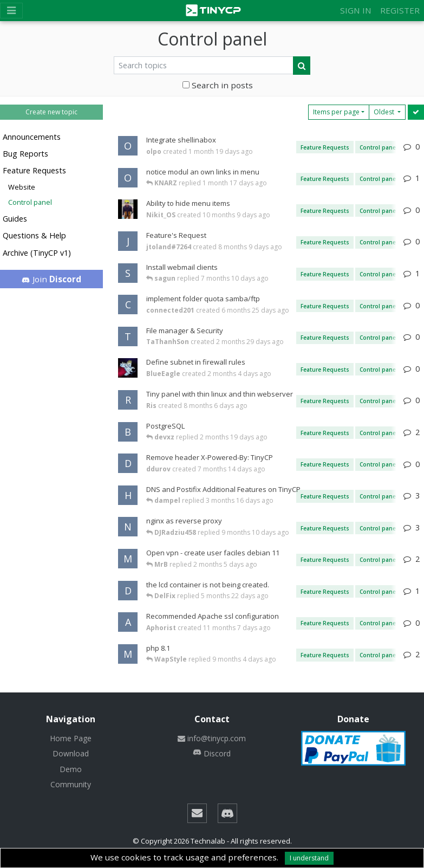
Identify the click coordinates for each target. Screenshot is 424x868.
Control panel (30, 202)
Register (400, 10)
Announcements (32, 137)
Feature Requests (34, 170)
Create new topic (51, 112)
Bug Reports (25, 154)
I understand (309, 858)
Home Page (71, 738)
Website (22, 187)
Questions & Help (34, 235)
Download (71, 753)
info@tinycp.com (212, 738)
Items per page (336, 112)
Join (52, 279)
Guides (15, 219)
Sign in (356, 10)
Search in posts (218, 85)
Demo (71, 769)
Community (71, 784)
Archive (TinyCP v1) (37, 253)
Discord (212, 753)
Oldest (385, 112)
